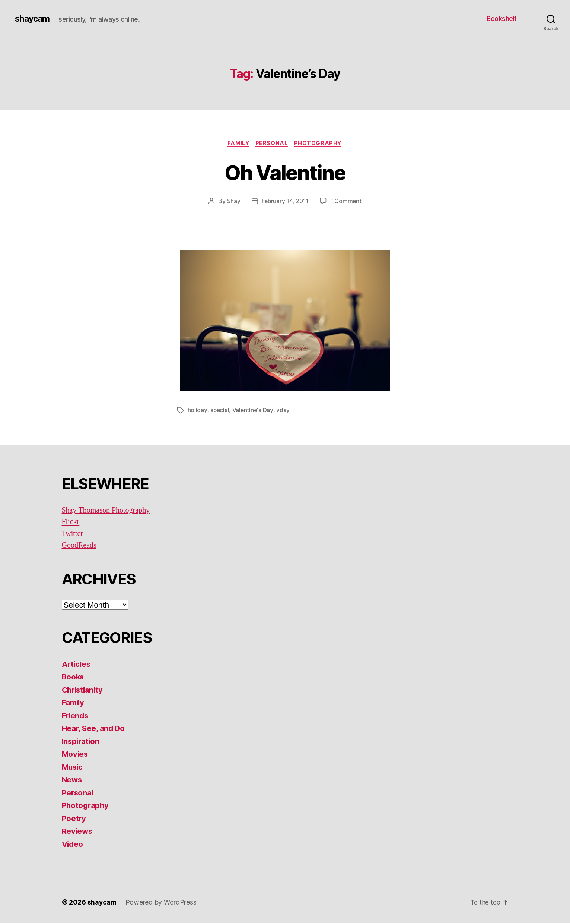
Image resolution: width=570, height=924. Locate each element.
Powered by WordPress (162, 903)
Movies (75, 755)
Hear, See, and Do (94, 729)
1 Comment (346, 202)
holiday (197, 411)
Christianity (84, 690)
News (72, 780)
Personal (272, 144)
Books (74, 677)
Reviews (78, 832)
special (220, 411)
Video (73, 844)
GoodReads (80, 546)
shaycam (33, 19)
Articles (77, 664)
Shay (233, 202)
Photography (320, 144)
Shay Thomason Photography (108, 510)
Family (238, 144)
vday (284, 411)
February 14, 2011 (285, 202)
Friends (76, 716)
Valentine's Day (253, 411)
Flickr (71, 522)
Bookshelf (502, 18)
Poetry (74, 819)
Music (73, 767)
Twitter (73, 534)
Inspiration (82, 742)
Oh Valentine (285, 172)
